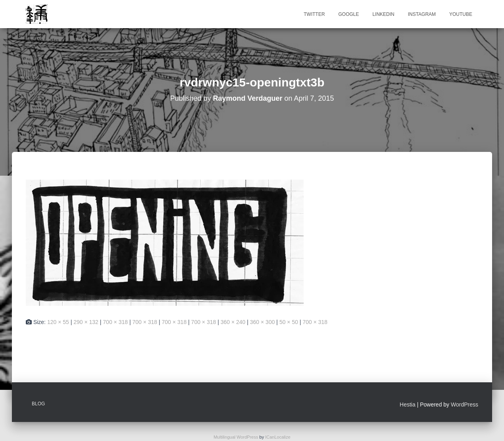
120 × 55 (58, 322)
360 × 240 (233, 322)
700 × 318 (115, 322)
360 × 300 (263, 322)
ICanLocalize (278, 437)
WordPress (465, 405)
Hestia (408, 405)
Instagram (422, 14)
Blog (38, 404)
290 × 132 (86, 322)
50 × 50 (289, 322)
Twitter (314, 14)
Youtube (461, 14)
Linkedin (383, 14)
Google (348, 14)
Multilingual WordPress (236, 437)
